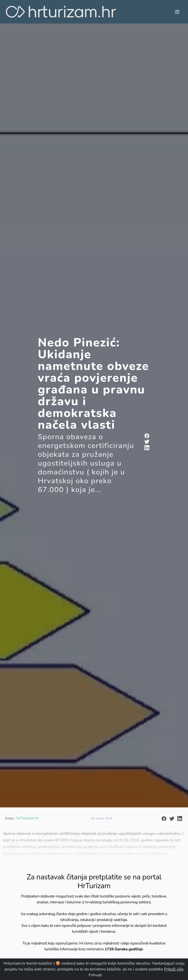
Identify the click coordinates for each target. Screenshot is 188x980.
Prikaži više (174, 969)
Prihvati (95, 975)
